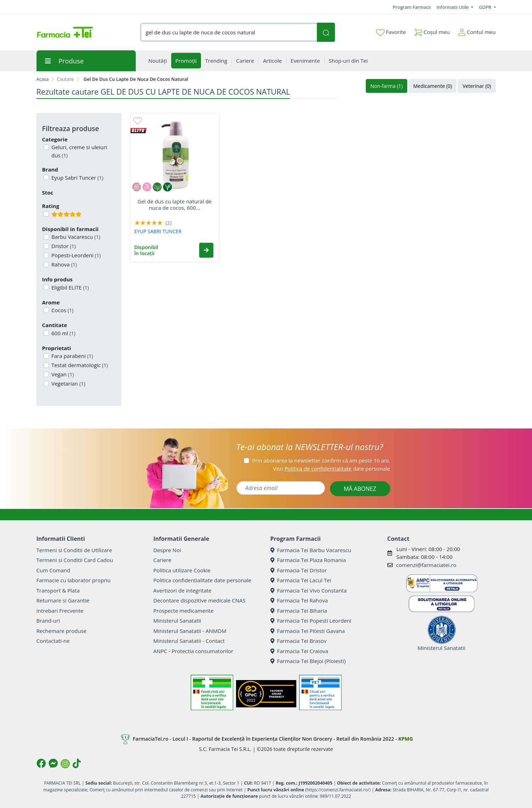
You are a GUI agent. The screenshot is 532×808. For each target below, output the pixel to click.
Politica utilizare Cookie (182, 570)
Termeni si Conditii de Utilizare (74, 550)
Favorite (391, 32)
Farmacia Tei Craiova (299, 651)
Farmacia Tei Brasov (299, 641)
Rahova (63, 264)
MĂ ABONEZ (360, 489)
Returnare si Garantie (63, 600)
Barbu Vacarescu (75, 237)
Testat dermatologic (79, 365)
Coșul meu (432, 31)
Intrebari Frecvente (60, 611)
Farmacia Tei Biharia (299, 611)
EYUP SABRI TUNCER (158, 231)
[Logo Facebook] (41, 763)
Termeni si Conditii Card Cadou (75, 560)
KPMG (406, 739)
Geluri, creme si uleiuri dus (79, 151)
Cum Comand (54, 570)
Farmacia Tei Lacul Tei (301, 580)
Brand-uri (48, 621)
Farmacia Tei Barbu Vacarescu (311, 550)
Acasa (43, 79)
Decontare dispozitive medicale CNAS (200, 600)
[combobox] (229, 32)
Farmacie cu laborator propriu (74, 580)
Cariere (163, 560)
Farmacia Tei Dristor (299, 570)
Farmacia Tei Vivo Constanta (309, 590)
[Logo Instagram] (65, 764)
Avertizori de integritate (183, 590)
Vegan (62, 374)
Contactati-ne (53, 641)
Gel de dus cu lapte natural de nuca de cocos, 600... (175, 204)
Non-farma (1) (387, 86)
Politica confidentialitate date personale (202, 580)
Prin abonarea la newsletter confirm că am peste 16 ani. (321, 460)
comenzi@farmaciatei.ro (426, 565)
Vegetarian (68, 383)
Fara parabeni (71, 356)
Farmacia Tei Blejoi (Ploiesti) (308, 661)
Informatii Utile (453, 7)
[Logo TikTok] (77, 763)
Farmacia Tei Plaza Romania (308, 560)
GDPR (486, 7)
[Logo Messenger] (53, 763)
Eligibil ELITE (69, 287)
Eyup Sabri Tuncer (77, 178)
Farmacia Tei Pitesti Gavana (308, 631)
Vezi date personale (331, 468)
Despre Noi (167, 550)
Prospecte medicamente (184, 611)
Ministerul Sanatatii (177, 621)
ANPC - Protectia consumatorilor (194, 651)
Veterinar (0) (477, 86)
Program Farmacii (412, 7)
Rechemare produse (61, 631)
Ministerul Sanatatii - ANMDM (190, 631)
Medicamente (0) (433, 86)
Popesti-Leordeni (75, 255)
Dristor (63, 246)
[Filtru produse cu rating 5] (46, 214)
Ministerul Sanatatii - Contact (189, 641)
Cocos (62, 310)
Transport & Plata (58, 590)
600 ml (63, 333)
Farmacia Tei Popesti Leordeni (311, 621)
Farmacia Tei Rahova (299, 600)
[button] (206, 250)
